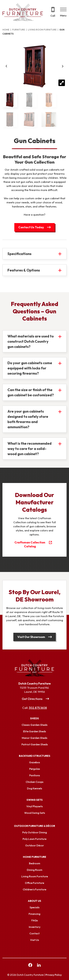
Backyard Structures (35, 756)
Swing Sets (35, 800)
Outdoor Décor (35, 845)
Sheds (34, 718)
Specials (34, 907)
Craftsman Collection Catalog (30, 544)
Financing (34, 914)
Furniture (19, 30)
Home (6, 30)
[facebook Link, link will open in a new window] (30, 965)
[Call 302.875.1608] (53, 12)
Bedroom (35, 863)
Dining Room (35, 870)
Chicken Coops (34, 782)
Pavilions (35, 775)
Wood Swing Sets (35, 813)
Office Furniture (34, 883)
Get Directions (32, 699)
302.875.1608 (38, 708)
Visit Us (34, 940)
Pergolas (35, 769)
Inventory (35, 927)
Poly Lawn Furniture (34, 839)
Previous (7, 66)
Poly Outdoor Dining (35, 832)
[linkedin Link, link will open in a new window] (39, 965)
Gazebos (34, 762)
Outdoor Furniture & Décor (34, 826)
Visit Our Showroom (31, 637)
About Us (34, 901)
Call (53, 16)
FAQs (35, 920)
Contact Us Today (31, 227)
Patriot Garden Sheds (35, 744)
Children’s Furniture (34, 889)
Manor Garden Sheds (34, 738)
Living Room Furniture (42, 30)
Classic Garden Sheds (34, 725)
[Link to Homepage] (34, 668)
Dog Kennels (34, 788)
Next (62, 66)
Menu (63, 15)
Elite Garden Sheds (34, 731)
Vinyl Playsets (34, 806)
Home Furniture (35, 857)
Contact (34, 933)
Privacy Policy (54, 975)
